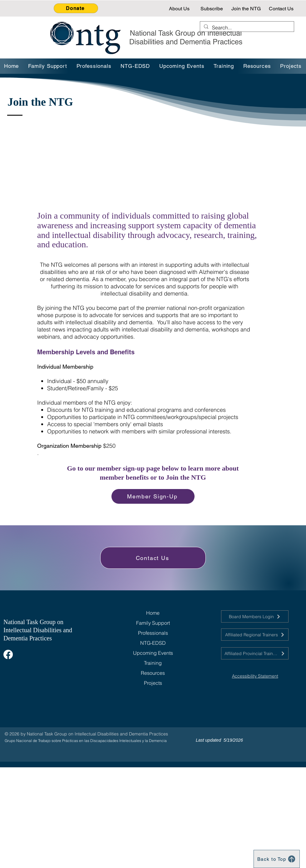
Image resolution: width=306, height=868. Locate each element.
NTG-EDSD (153, 643)
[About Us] (180, 8)
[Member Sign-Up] (153, 496)
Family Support (153, 623)
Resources (153, 673)
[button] (224, 66)
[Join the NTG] (247, 8)
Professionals (153, 633)
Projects (153, 683)
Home (153, 613)
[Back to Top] (277, 859)
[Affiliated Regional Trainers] (255, 635)
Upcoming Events (153, 653)
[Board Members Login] (255, 616)
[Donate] (76, 8)
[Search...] (246, 28)
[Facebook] (8, 654)
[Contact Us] (282, 8)
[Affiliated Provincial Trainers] (255, 653)
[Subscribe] (212, 8)
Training (153, 663)
